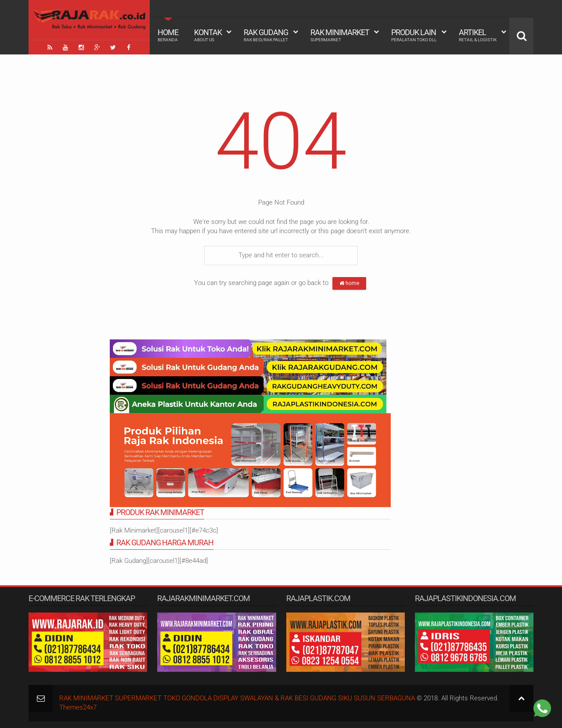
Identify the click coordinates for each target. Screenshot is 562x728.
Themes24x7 (78, 707)
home (349, 283)
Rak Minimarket (340, 35)
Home (168, 35)
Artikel (478, 35)
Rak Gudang (266, 35)
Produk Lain (414, 35)
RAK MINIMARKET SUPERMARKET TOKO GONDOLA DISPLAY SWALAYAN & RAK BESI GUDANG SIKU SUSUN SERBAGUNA (237, 698)
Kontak (208, 35)
